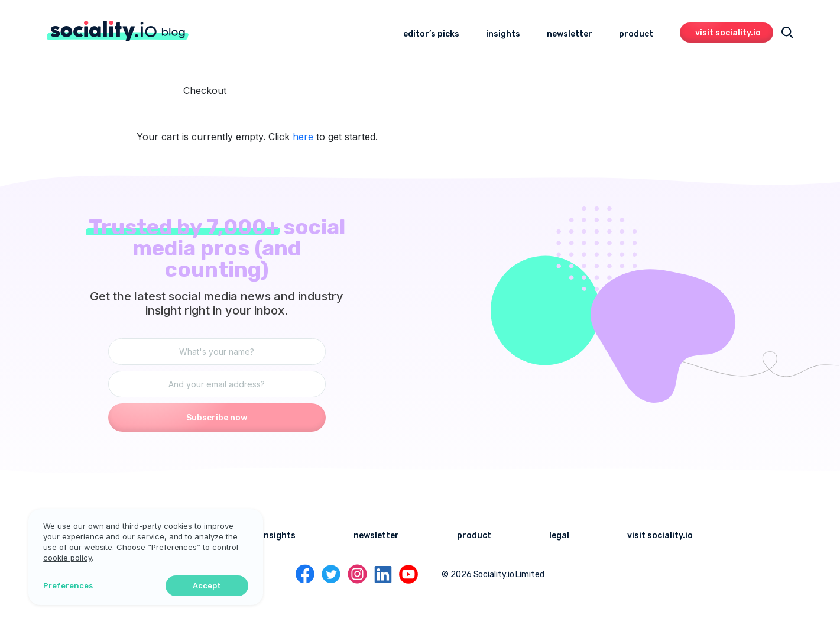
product (636, 34)
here (303, 137)
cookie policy (51, 557)
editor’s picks (431, 34)
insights (503, 34)
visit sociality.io (728, 33)
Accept (192, 585)
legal (559, 536)
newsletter (570, 34)
